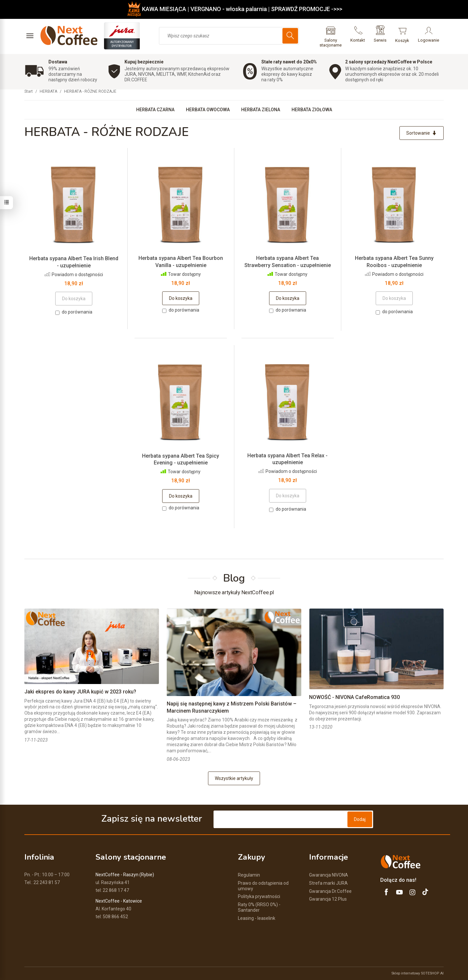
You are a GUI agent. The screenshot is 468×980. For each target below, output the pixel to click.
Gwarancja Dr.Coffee (330, 891)
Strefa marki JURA (328, 883)
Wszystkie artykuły (234, 778)
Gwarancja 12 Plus (328, 899)
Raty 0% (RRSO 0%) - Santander (259, 907)
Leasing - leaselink (257, 918)
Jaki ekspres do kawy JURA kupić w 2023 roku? (80, 692)
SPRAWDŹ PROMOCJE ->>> (307, 9)
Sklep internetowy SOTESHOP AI (417, 973)
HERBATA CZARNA (155, 110)
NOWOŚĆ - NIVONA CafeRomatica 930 (354, 697)
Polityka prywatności (259, 896)
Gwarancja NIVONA (329, 875)
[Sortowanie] (422, 133)
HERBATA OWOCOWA (208, 110)
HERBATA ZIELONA (261, 110)
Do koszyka (181, 298)
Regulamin (249, 875)
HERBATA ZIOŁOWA (312, 110)
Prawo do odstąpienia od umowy (263, 886)
